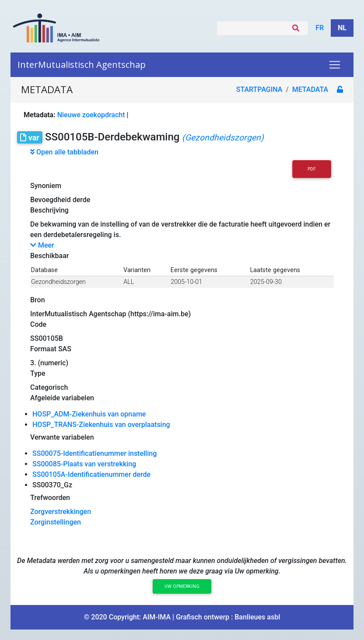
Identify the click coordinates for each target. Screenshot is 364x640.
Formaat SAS (51, 349)
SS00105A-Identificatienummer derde (91, 474)
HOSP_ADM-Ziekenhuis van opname (89, 414)
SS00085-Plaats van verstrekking (84, 464)
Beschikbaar (49, 256)
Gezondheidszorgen (58, 282)
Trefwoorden (50, 498)
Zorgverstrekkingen (61, 512)
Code (38, 324)
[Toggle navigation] (335, 65)
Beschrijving (49, 210)
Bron (38, 300)
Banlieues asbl (257, 617)
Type (38, 373)
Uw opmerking (182, 586)
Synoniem (46, 186)
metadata (310, 89)
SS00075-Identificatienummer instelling (94, 453)
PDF (312, 169)
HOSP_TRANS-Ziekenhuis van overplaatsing (101, 425)
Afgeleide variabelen (62, 398)
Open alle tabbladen (64, 152)
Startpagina (259, 89)
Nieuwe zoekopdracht (91, 115)
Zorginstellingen (56, 522)
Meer (42, 245)
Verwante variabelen (62, 437)
